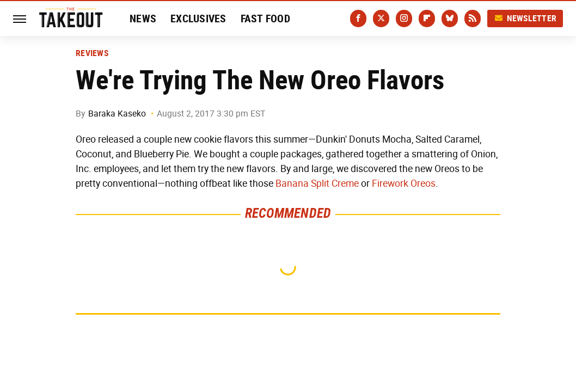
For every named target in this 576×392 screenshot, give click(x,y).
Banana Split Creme (317, 183)
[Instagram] (404, 19)
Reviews (92, 53)
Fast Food (265, 19)
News (143, 19)
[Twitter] (381, 19)
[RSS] (473, 19)
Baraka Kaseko (117, 114)
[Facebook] (358, 19)
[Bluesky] (450, 19)
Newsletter (525, 18)
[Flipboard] (427, 19)
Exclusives (198, 19)
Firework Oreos (404, 183)
